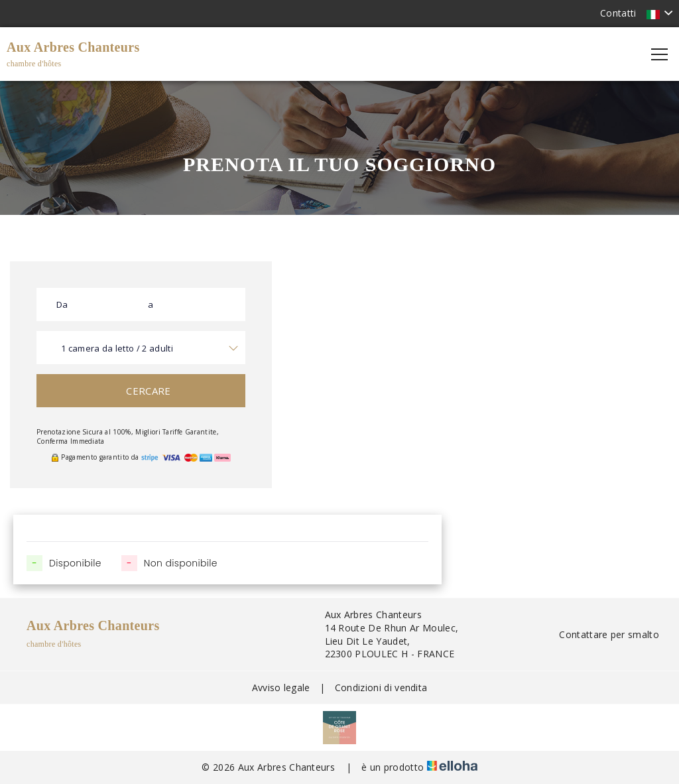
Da (62, 304)
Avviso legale (281, 687)
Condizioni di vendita (381, 687)
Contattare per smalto (601, 634)
